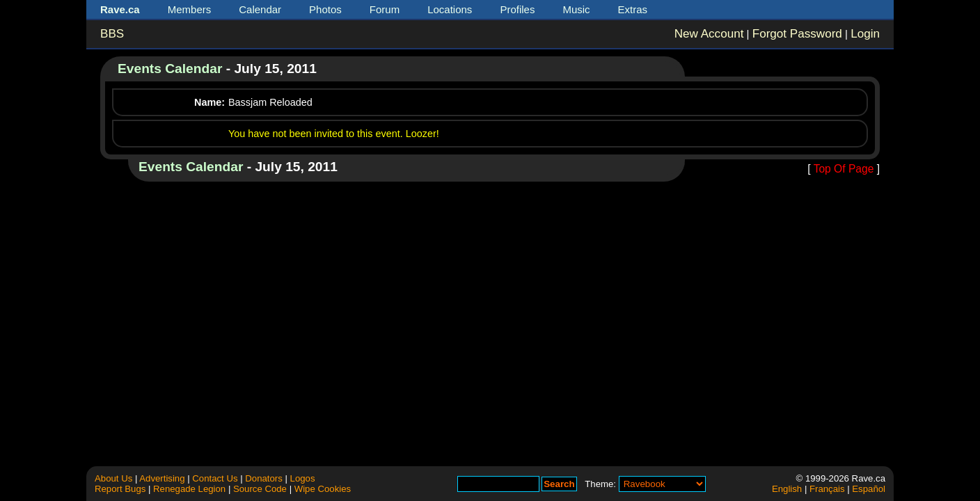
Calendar (260, 9)
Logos (303, 478)
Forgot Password (797, 34)
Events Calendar (170, 69)
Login (865, 34)
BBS (112, 34)
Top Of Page (844, 169)
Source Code (260, 489)
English (787, 489)
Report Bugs (120, 489)
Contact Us (215, 478)
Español (869, 489)
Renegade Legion (189, 489)
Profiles (517, 9)
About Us (113, 478)
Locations (450, 9)
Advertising (162, 478)
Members (190, 9)
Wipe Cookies (323, 489)
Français (827, 489)
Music (576, 9)
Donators (264, 478)
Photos (325, 9)
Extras (633, 9)
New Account (709, 34)
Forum (385, 9)
